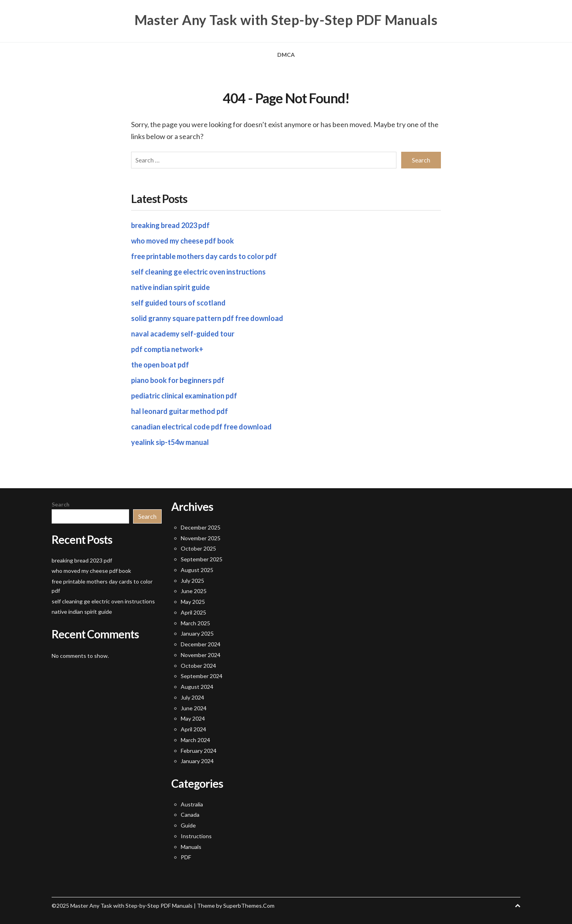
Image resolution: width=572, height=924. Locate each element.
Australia (192, 804)
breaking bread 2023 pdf (170, 225)
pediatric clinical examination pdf (184, 396)
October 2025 (198, 548)
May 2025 (193, 602)
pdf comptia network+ (167, 349)
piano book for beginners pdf (178, 380)
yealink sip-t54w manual (170, 442)
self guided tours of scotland (178, 303)
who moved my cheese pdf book (183, 241)
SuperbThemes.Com (249, 906)
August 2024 (197, 687)
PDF (186, 857)
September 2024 (202, 676)
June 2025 (194, 591)
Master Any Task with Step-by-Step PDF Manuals (286, 20)
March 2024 (195, 740)
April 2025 (193, 612)
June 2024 (194, 708)
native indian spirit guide (170, 287)
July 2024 (192, 697)
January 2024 (197, 761)
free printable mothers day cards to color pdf (204, 256)
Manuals (191, 847)
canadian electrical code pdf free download (201, 427)
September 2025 (202, 559)
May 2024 (193, 718)
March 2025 (195, 623)
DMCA (286, 55)
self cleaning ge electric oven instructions (198, 272)
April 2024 (193, 729)
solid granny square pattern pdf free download (207, 318)
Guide (188, 825)
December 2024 (201, 644)
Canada (190, 815)
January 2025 (197, 633)
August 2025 (197, 570)
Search (61, 504)
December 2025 (201, 527)
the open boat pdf (160, 365)
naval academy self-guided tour (183, 334)
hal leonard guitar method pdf (180, 411)
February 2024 (199, 751)
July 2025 (192, 581)
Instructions (196, 836)
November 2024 (201, 655)
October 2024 (198, 666)
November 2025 (201, 538)
